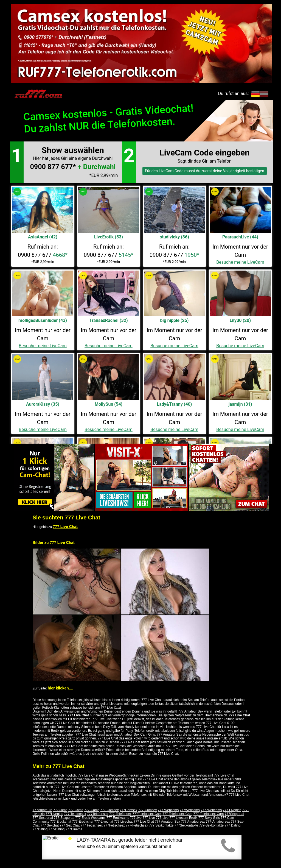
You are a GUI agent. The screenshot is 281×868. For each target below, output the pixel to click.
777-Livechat (104, 822)
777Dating (40, 829)
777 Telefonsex (75, 814)
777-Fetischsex (137, 825)
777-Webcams (211, 810)
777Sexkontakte (186, 825)
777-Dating (57, 829)
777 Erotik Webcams (90, 818)
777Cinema (74, 829)
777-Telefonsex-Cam (209, 814)
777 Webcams (168, 810)
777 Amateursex (193, 822)
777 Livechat (123, 822)
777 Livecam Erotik (183, 818)
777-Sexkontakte (211, 825)
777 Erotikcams (118, 818)
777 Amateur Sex (167, 822)
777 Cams (76, 810)
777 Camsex (109, 810)
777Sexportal (234, 814)
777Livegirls (54, 814)
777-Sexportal (64, 818)
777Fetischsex (114, 825)
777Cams (60, 810)
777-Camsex (147, 810)
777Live (136, 818)
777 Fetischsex (92, 825)
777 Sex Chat (70, 825)
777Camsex (128, 810)
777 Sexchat (50, 825)
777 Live (149, 818)
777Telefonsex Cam (147, 814)
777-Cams (92, 810)
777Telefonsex (98, 814)
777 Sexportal (43, 818)
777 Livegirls (232, 810)
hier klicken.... (61, 688)
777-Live (162, 818)
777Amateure (43, 810)
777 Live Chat (65, 527)
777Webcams (190, 810)
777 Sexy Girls (209, 818)
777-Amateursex (218, 822)
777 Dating (232, 825)
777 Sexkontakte (161, 825)
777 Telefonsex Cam (177, 814)
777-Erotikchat (83, 822)
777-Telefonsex (120, 814)
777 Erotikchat (61, 822)
